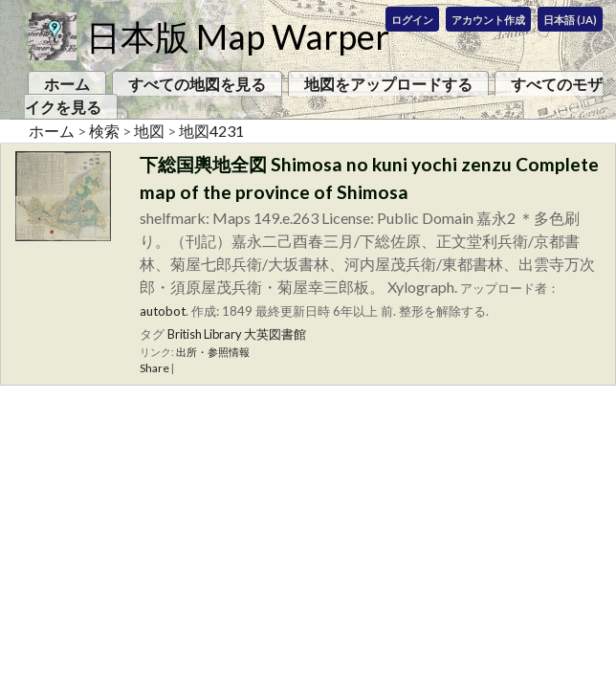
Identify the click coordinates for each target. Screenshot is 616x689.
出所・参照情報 (213, 352)
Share (154, 368)
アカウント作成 (488, 20)
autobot (163, 311)
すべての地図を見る (197, 84)
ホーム (67, 84)
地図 (149, 131)
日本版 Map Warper (238, 36)
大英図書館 (275, 334)
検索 (104, 131)
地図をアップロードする (388, 84)
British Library (205, 334)
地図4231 (211, 131)
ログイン (412, 20)
